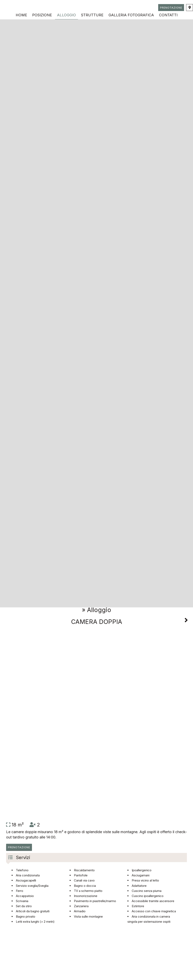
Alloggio (66, 15)
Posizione (42, 15)
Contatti (168, 15)
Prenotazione (171, 8)
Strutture (92, 15)
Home (21, 15)
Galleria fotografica (131, 15)
